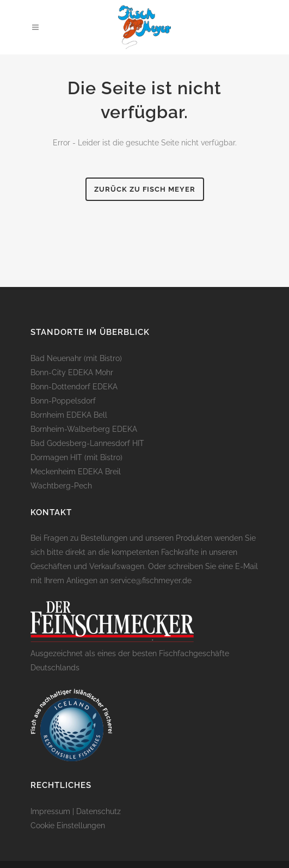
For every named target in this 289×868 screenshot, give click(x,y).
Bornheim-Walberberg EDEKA (84, 429)
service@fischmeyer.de (151, 580)
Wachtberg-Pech (61, 486)
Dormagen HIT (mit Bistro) (76, 457)
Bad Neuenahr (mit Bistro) (76, 358)
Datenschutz (99, 811)
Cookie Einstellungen (68, 826)
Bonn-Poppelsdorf (63, 401)
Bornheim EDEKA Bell (69, 415)
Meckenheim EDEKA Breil (76, 472)
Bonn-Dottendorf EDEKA (74, 387)
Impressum (50, 811)
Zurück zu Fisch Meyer (145, 189)
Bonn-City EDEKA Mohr (72, 372)
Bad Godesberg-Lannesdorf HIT (87, 443)
